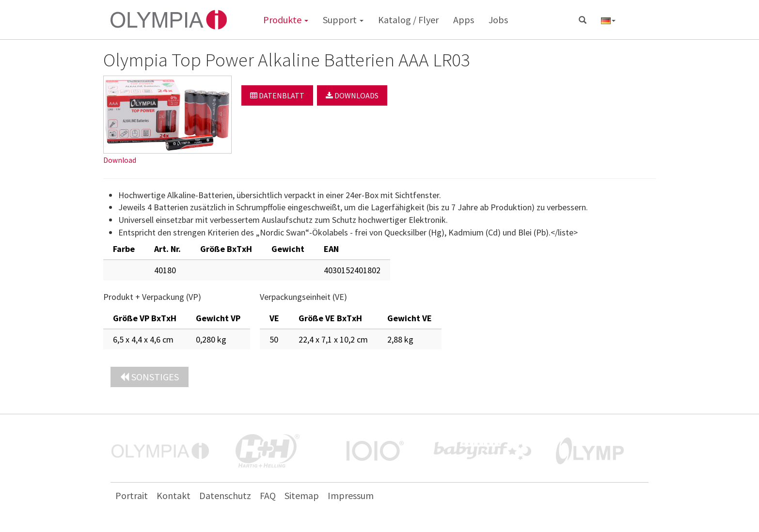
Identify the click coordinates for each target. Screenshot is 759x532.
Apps (464, 20)
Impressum (351, 495)
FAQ (268, 495)
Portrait (132, 495)
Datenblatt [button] (277, 95)
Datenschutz (225, 495)
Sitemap (302, 495)
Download (120, 160)
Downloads (352, 95)
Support (343, 20)
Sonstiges (150, 377)
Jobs (498, 20)
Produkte (286, 20)
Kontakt (174, 495)
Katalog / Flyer (408, 20)
